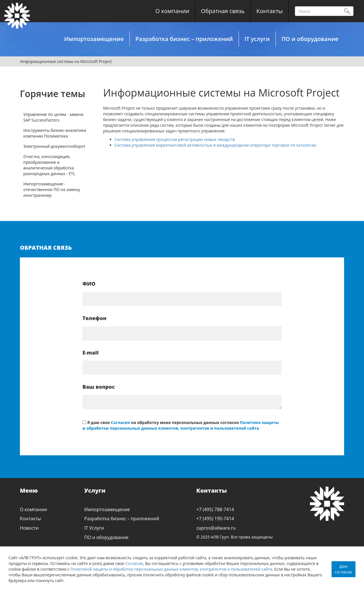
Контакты (269, 11)
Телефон (94, 318)
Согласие (134, 563)
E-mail (91, 353)
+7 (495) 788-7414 (215, 509)
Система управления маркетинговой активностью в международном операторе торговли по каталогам (215, 145)
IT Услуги (94, 528)
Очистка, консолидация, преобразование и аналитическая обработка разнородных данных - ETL (49, 165)
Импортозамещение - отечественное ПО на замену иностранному (52, 190)
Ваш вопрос (99, 387)
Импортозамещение (94, 39)
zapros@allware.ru (216, 528)
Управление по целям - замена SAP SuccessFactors (53, 117)
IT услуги (257, 39)
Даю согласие (344, 569)
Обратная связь (223, 11)
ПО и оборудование (310, 39)
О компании (172, 11)
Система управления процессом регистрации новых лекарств (175, 139)
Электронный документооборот (54, 146)
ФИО (89, 284)
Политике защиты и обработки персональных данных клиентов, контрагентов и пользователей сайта (181, 425)
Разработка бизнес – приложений (184, 39)
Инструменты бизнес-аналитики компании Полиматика (55, 133)
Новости (29, 528)
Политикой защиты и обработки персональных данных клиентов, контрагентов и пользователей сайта (171, 569)
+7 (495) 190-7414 (215, 519)
